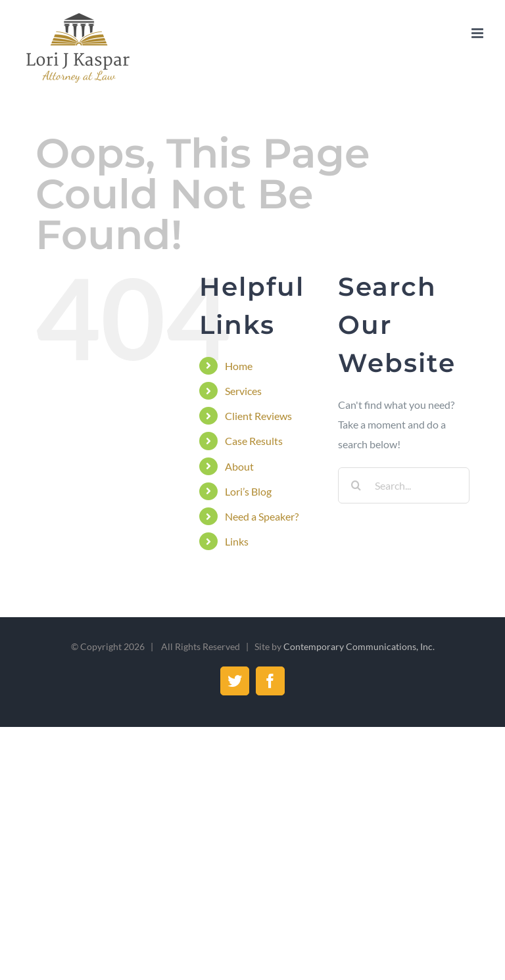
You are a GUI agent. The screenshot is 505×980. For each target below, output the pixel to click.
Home (239, 366)
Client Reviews (258, 416)
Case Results (254, 441)
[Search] (356, 485)
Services (243, 391)
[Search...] (404, 485)
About (239, 466)
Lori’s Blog (248, 491)
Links (237, 541)
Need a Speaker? (262, 516)
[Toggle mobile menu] (478, 33)
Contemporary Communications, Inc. (359, 646)
